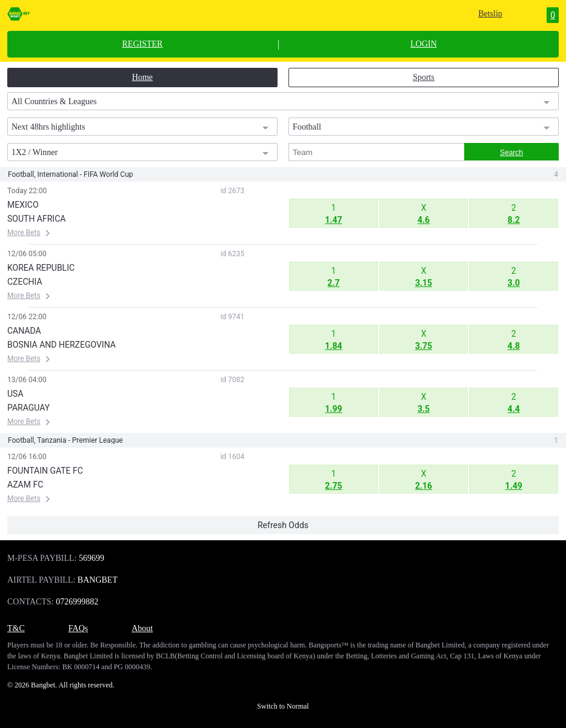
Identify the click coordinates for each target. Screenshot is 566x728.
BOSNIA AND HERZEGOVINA (62, 345)
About (142, 628)
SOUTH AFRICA (36, 219)
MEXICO (23, 205)
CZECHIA (25, 282)
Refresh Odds (283, 525)
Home (142, 77)
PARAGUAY (28, 408)
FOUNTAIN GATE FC (45, 471)
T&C (16, 628)
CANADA (24, 331)
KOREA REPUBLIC (41, 268)
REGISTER (143, 44)
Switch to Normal (283, 706)
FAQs (78, 628)
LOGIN (424, 44)
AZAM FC (25, 485)
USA (15, 394)
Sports (424, 77)
